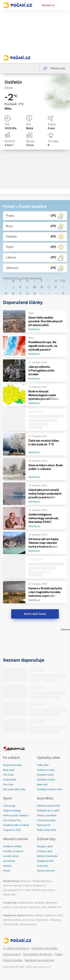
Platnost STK (44, 825)
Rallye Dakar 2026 (46, 830)
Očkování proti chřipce (43, 890)
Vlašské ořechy (25, 903)
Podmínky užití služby (45, 948)
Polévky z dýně (45, 851)
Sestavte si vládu (46, 770)
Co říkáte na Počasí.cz (16, 948)
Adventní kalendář (12, 886)
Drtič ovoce (34, 907)
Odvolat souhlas (13, 960)
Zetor (44, 907)
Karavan (7, 907)
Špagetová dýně (45, 861)
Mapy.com (26, 881)
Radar (59, 954)
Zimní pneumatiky (46, 820)
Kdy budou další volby (14, 789)
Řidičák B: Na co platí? (48, 811)
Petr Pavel (8, 775)
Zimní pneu (28, 920)
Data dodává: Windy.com (38, 954)
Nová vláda (9, 770)
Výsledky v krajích (46, 780)
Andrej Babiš (10, 780)
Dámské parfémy (12, 920)
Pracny (7, 871)
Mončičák (39, 903)
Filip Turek (8, 785)
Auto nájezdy (20, 907)
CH (63, 281)
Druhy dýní (42, 866)
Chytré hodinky (11, 924)
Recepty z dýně (45, 846)
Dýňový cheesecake (47, 856)
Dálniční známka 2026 (48, 806)
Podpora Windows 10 (34, 886)
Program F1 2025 (12, 830)
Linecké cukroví (11, 856)
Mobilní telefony (35, 915)
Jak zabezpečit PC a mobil (17, 890)
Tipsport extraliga (12, 811)
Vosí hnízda (9, 861)
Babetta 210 (55, 907)
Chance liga (9, 806)
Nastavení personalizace (40, 960)
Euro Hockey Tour (12, 820)
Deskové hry (42, 920)
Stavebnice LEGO (53, 915)
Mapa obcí (42, 785)
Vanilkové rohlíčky (12, 846)
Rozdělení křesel (45, 775)
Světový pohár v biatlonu (16, 816)
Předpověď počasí (42, 881)
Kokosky (7, 866)
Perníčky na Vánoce (13, 851)
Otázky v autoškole (47, 816)
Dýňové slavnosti (46, 871)
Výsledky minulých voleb (50, 789)
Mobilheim (51, 903)
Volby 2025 (43, 765)
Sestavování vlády (12, 765)
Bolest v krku (10, 895)
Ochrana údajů (12, 954)
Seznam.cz (48, 5)
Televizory (55, 920)
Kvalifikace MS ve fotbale (16, 825)
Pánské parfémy (28, 924)
